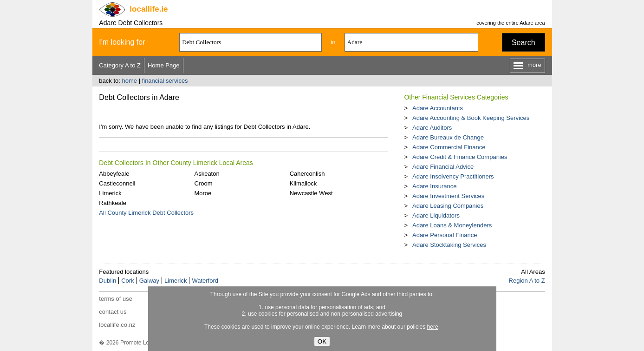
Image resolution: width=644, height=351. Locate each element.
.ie (149, 9)
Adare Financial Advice (443, 167)
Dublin (107, 281)
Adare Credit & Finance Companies (460, 157)
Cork (127, 281)
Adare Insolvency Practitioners (453, 176)
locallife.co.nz (117, 325)
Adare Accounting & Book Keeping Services (471, 118)
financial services (165, 81)
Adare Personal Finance (445, 235)
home (129, 81)
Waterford (205, 281)
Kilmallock (303, 183)
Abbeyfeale (114, 174)
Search (524, 43)
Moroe (203, 193)
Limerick (110, 193)
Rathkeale (113, 203)
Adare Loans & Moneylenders (452, 225)
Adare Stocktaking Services (449, 245)
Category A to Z (120, 65)
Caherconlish (307, 174)
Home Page (164, 65)
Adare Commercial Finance (449, 147)
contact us (113, 312)
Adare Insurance (434, 186)
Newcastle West (311, 193)
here (433, 327)
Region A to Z (527, 281)
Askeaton (207, 174)
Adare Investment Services (448, 196)
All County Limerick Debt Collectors (146, 213)
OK (322, 341)
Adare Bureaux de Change (448, 137)
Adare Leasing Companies (448, 206)
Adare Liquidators (436, 215)
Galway (149, 281)
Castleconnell (117, 183)
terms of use (116, 299)
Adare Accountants (438, 108)
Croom (203, 183)
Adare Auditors (432, 128)
